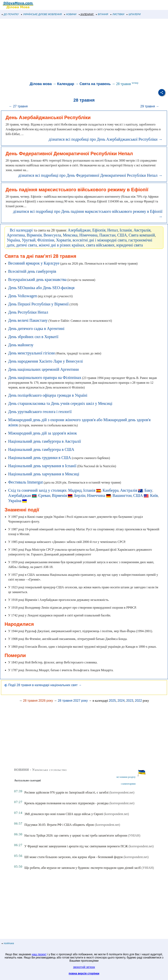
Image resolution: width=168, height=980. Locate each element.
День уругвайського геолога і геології (40, 412)
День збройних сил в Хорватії (33, 337)
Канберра (110, 490)
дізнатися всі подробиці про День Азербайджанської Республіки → (105, 139)
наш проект (39, 954)
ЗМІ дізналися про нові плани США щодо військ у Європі (64, 814)
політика (8, 943)
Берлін (80, 495)
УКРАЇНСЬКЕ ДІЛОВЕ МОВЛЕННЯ (42, 14)
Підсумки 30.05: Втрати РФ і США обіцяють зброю (59, 825)
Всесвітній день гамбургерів (32, 271)
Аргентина (16, 235)
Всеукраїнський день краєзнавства (37, 280)
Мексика (70, 235)
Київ (154, 495)
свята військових (100, 245)
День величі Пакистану (28, 320)
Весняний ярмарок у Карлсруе (34, 263)
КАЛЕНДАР (86, 14)
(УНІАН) (134, 835)
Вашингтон (122, 495)
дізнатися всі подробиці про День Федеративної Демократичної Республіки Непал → (90, 175)
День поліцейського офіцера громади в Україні (48, 395)
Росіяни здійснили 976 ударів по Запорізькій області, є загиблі (66, 792)
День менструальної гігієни (31, 353)
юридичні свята (130, 245)
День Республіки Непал (28, 312)
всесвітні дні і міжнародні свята (100, 240)
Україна (13, 240)
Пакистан (107, 235)
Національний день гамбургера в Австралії (45, 441)
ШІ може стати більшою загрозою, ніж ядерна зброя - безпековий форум (73, 857)
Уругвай (29, 240)
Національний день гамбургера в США (41, 449)
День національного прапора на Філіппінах (45, 378)
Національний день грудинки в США (40, 458)
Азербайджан (79, 230)
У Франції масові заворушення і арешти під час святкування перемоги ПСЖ (76, 846)
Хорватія (63, 240)
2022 (138, 701)
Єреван (44, 495)
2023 (130, 701)
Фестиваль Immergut (25, 482)
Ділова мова (41, 84)
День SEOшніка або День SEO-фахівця (41, 288)
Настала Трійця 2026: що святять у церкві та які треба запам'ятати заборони (76, 835)
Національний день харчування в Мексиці (44, 474)
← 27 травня (18, 106)
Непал (113, 230)
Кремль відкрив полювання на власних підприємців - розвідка (66, 803)
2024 (121, 701)
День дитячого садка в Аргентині (36, 329)
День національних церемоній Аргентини (43, 369)
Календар (66, 84)
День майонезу (21, 345)
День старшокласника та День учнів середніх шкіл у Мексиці (60, 403)
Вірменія (34, 235)
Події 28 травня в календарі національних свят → (43, 685)
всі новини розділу (126, 777)
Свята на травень (95, 84)
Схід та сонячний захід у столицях (37, 490)
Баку (148, 490)
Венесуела (52, 235)
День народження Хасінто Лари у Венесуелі (45, 361)
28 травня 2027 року (73, 701)
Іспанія (126, 230)
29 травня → (150, 106)
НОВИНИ (70, 14)
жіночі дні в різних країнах (62, 245)
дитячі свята (26, 245)
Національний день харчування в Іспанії (42, 466)
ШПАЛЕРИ (134, 14)
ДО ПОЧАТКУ (10, 14)
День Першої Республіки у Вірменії (38, 304)
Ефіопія (99, 230)
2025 (112, 701)
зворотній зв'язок (84, 967)
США (122, 235)
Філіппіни (46, 240)
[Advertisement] (84, 51)
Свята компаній (142, 235)
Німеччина (88, 235)
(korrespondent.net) (122, 792)
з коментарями (128, 784)
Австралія (142, 230)
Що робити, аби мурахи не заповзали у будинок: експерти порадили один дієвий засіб (83, 868)
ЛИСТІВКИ (117, 14)
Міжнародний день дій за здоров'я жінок (42, 433)
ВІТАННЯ (102, 14)
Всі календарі (21, 230)
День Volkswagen (23, 296)
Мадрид (75, 490)
